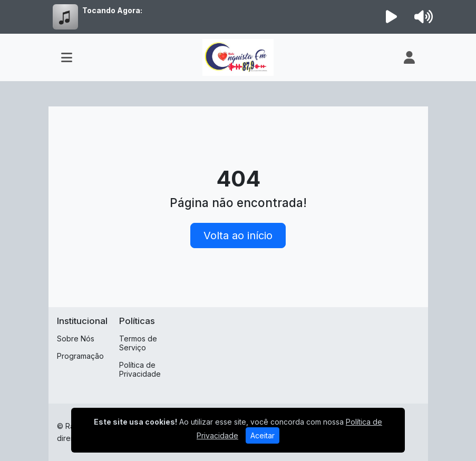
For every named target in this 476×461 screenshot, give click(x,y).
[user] (409, 57)
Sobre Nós (76, 339)
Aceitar (263, 435)
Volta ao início (238, 236)
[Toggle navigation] (67, 57)
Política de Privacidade (140, 369)
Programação (80, 356)
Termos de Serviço (138, 343)
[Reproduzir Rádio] (391, 17)
